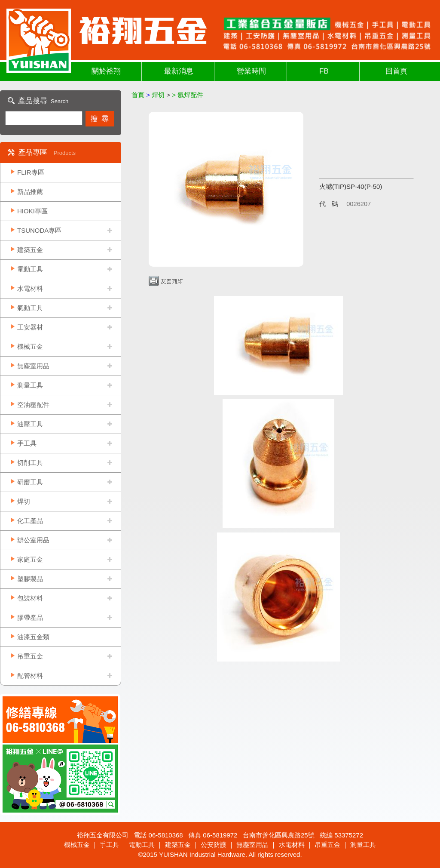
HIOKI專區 (32, 211)
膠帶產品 (30, 617)
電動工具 (30, 269)
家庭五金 (30, 559)
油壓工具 (30, 424)
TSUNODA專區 (39, 230)
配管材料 (30, 676)
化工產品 (30, 521)
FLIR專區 (31, 172)
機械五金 (30, 346)
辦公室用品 (33, 540)
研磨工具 (30, 482)
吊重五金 (30, 656)
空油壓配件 (33, 405)
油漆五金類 (33, 637)
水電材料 (30, 288)
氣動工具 (30, 308)
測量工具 (30, 385)
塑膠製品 (30, 579)
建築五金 (30, 250)
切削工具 (30, 463)
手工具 (27, 443)
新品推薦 (30, 192)
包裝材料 (30, 598)
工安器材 (30, 327)
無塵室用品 (33, 366)
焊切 (24, 501)
